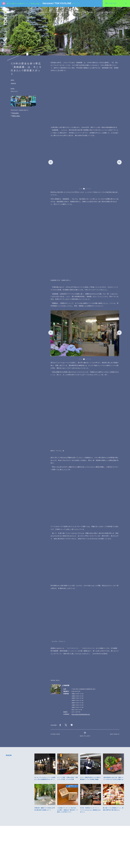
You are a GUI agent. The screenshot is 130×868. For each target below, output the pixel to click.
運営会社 (65, 859)
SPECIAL (19, 12)
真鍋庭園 (13, 83)
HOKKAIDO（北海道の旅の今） (61, 12)
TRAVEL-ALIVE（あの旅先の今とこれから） (37, 12)
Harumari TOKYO (5, 29)
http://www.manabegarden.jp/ (81, 674)
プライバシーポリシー (55, 859)
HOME (13, 12)
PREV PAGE (55, 694)
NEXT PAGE (115, 694)
